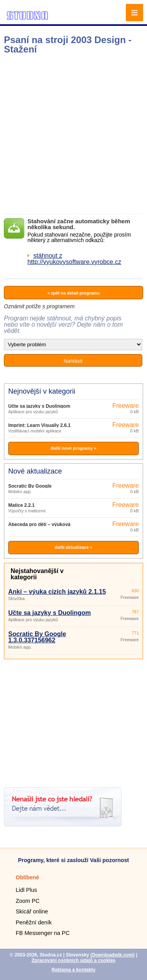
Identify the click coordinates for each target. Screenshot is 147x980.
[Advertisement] (73, 134)
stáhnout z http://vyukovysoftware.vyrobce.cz (74, 259)
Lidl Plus (26, 890)
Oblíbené (27, 877)
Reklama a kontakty (73, 970)
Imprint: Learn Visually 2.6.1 (39, 425)
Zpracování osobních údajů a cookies (73, 960)
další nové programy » (73, 448)
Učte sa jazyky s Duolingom (39, 406)
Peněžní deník (34, 922)
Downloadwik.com (113, 955)
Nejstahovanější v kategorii (37, 574)
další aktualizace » (74, 547)
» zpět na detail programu (73, 293)
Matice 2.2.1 (21, 505)
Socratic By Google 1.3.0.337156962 (37, 637)
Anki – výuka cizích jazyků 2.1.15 (57, 592)
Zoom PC (28, 901)
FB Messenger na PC (43, 933)
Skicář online (32, 911)
